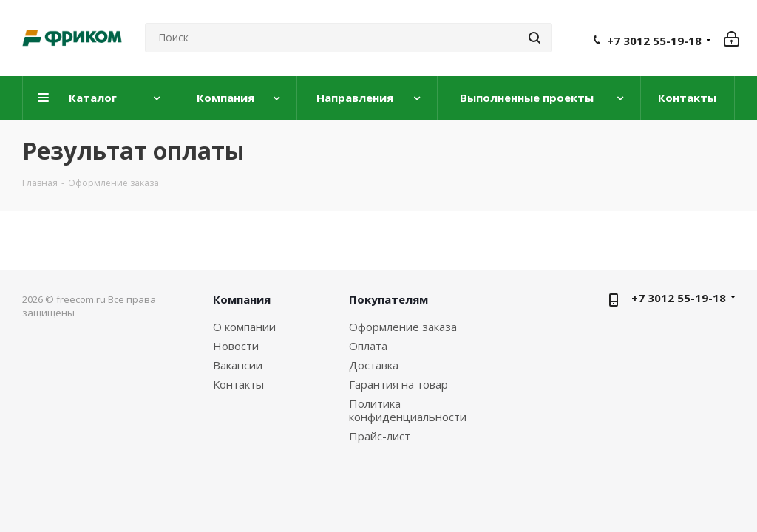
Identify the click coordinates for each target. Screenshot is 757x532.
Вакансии (238, 365)
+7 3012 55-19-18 (654, 41)
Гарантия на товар (398, 384)
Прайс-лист (380, 436)
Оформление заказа (403, 327)
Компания (242, 299)
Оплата (368, 346)
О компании (244, 327)
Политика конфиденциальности (408, 410)
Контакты (238, 384)
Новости (236, 346)
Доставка (374, 365)
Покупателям (388, 299)
